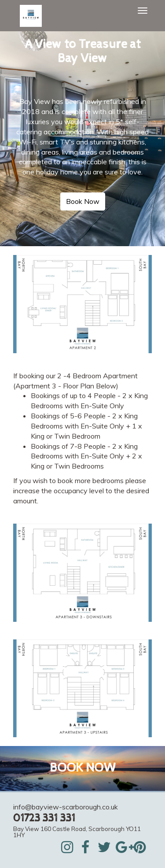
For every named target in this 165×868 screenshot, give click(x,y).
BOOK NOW (82, 768)
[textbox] (82, 52)
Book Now (83, 201)
